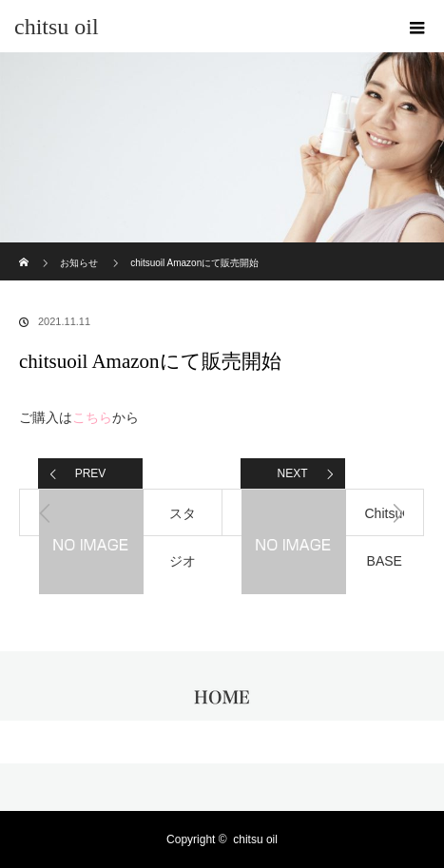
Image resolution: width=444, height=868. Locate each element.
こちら (92, 417)
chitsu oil (57, 27)
